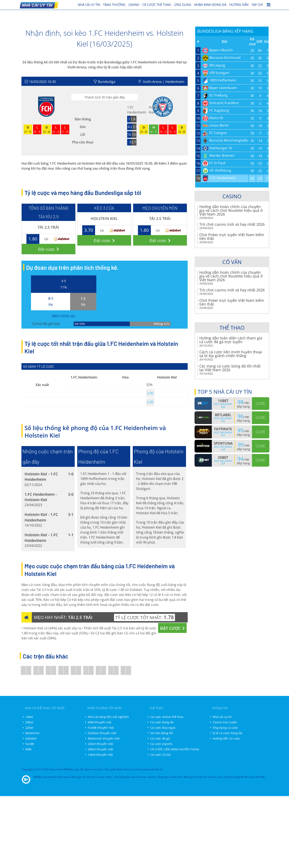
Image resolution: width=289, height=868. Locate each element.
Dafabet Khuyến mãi (102, 733)
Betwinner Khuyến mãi (104, 738)
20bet (29, 722)
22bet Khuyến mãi (100, 744)
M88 (28, 749)
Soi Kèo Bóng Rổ (161, 733)
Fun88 (30, 744)
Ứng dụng (183, 5)
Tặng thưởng (114, 5)
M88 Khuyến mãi (100, 722)
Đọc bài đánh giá (223, 405)
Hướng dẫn (239, 5)
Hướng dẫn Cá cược (226, 738)
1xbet (29, 717)
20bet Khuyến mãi (100, 749)
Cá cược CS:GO (161, 755)
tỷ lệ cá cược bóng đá (227, 733)
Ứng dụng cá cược (225, 728)
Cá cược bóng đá (162, 722)
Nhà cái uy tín (222, 717)
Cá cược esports (161, 744)
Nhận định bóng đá (210, 5)
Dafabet (31, 738)
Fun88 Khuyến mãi (101, 728)
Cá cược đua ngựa (163, 728)
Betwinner (33, 733)
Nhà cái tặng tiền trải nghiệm (108, 717)
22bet (29, 728)
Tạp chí (257, 5)
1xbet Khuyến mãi (100, 755)
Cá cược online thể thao (167, 717)
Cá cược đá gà (160, 738)
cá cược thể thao (157, 5)
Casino (134, 5)
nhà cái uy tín (89, 5)
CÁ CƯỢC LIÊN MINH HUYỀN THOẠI (175, 749)
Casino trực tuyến (225, 722)
